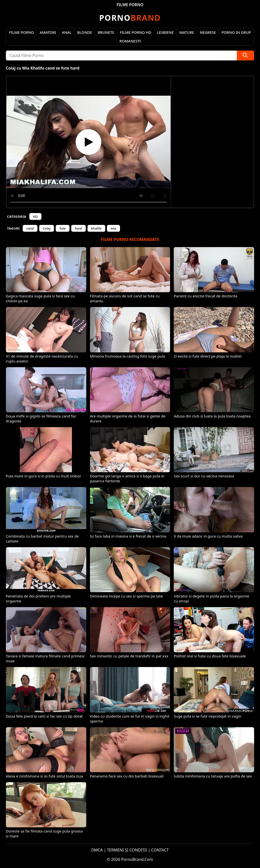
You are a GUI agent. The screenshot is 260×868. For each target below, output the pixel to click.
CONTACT (160, 850)
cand (30, 228)
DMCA (97, 850)
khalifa (96, 228)
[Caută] (245, 55)
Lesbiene (165, 32)
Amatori (48, 32)
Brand (130, 18)
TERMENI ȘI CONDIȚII (127, 850)
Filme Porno (22, 32)
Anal (67, 32)
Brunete (106, 32)
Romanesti (130, 41)
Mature (187, 32)
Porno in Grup (236, 32)
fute (62, 228)
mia (113, 228)
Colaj (47, 228)
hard (78, 228)
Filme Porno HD (136, 32)
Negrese (208, 32)
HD (35, 217)
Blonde (85, 32)
